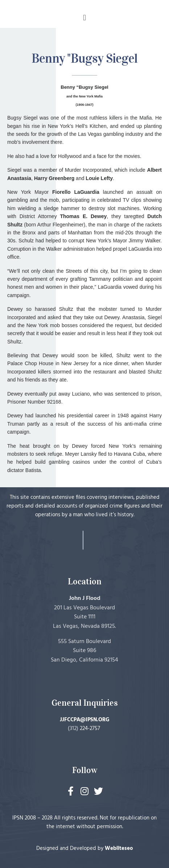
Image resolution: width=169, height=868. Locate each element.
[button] (84, 18)
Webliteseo (119, 848)
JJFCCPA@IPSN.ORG (85, 720)
